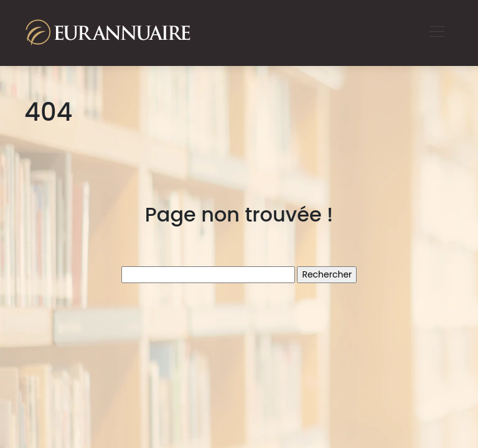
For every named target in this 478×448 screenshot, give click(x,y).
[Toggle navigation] (436, 33)
